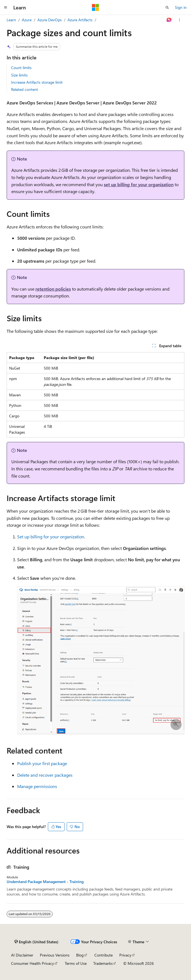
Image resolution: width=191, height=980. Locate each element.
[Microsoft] (95, 7)
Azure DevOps (50, 20)
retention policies (53, 289)
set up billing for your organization (139, 184)
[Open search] (167, 7)
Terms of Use (76, 963)
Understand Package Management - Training (45, 882)
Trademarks (103, 963)
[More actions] (180, 20)
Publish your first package (42, 763)
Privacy (125, 955)
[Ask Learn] (169, 20)
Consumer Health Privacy (33, 963)
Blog (80, 955)
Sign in (181, 7)
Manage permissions (37, 786)
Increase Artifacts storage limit (37, 82)
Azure (27, 20)
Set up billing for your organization (51, 537)
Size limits (19, 75)
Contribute (104, 955)
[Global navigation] (6, 7)
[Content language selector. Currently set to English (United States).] (36, 942)
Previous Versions (55, 955)
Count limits (21, 68)
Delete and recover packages (45, 775)
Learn (11, 20)
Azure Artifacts (80, 20)
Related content (24, 89)
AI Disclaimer (22, 955)
